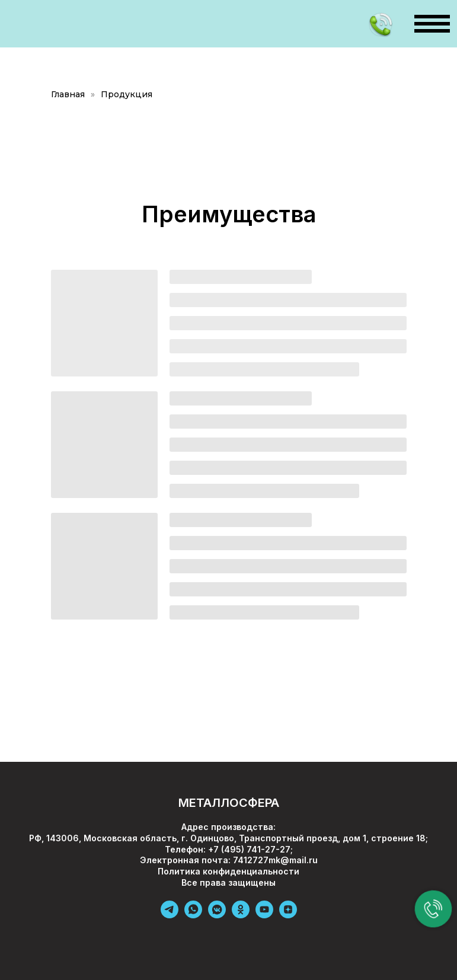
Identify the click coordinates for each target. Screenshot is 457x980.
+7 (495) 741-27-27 (249, 849)
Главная (68, 94)
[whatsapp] (193, 915)
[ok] (241, 915)
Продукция (127, 94)
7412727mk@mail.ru (275, 860)
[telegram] (170, 915)
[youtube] (264, 915)
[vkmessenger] (217, 915)
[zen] (288, 915)
